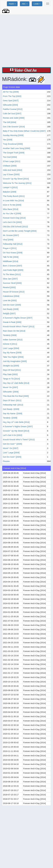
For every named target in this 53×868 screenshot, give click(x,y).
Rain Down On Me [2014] (14, 331)
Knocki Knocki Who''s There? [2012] (19, 440)
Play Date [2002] (10, 374)
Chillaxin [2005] (10, 166)
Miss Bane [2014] (11, 209)
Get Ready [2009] (11, 309)
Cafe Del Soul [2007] (12, 114)
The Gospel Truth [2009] (14, 153)
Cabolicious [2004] (11, 296)
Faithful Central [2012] (13, 109)
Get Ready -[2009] (11, 409)
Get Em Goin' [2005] (12, 305)
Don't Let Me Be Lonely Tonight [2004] (20, 231)
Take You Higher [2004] (13, 357)
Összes (6, 461)
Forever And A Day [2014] (14, 218)
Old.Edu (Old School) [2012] (15, 227)
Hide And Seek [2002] (13, 170)
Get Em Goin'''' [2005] (12, 444)
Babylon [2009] (10, 192)
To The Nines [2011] (12, 274)
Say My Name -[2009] (13, 413)
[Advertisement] (26, 41)
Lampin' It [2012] (10, 187)
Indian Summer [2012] (13, 340)
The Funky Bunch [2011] (14, 196)
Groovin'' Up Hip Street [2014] (16, 431)
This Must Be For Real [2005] (16, 396)
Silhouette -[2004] (11, 392)
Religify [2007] (9, 313)
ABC (25, 4)
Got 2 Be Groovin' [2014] (14, 127)
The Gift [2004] (10, 122)
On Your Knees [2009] (13, 253)
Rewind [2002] (9, 287)
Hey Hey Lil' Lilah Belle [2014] (16, 383)
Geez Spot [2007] (11, 101)
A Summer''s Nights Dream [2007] (18, 426)
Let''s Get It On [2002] (13, 435)
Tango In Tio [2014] (11, 379)
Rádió (12, 4)
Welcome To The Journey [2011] (17, 183)
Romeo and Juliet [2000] (14, 118)
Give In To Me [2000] (12, 205)
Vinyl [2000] (8, 240)
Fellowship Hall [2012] (13, 244)
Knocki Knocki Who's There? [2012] (19, 327)
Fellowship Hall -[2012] (13, 405)
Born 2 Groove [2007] (12, 266)
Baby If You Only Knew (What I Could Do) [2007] (24, 131)
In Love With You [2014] (13, 200)
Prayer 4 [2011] (10, 248)
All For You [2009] (11, 92)
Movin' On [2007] (10, 387)
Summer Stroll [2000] (12, 283)
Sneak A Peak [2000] (12, 322)
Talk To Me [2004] (11, 257)
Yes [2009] (8, 140)
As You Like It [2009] (12, 214)
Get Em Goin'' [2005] (12, 457)
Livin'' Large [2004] (11, 453)
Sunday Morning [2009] (13, 135)
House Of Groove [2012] (14, 292)
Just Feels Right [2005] (13, 270)
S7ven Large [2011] (12, 161)
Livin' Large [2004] (11, 348)
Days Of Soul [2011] (12, 370)
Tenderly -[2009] (10, 418)
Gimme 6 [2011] (10, 344)
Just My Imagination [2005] (15, 361)
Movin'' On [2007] (11, 448)
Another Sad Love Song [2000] (16, 148)
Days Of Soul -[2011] (12, 400)
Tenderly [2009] (10, 335)
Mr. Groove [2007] (11, 235)
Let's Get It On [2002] (12, 222)
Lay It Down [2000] (11, 174)
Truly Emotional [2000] (13, 144)
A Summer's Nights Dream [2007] (18, 318)
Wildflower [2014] (11, 261)
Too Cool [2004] (10, 157)
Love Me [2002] (10, 300)
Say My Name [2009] (12, 353)
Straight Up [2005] (11, 366)
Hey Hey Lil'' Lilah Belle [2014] (16, 422)
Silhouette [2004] (10, 105)
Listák (37, 4)
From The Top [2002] (12, 96)
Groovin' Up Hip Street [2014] (16, 179)
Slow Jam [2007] (10, 279)
